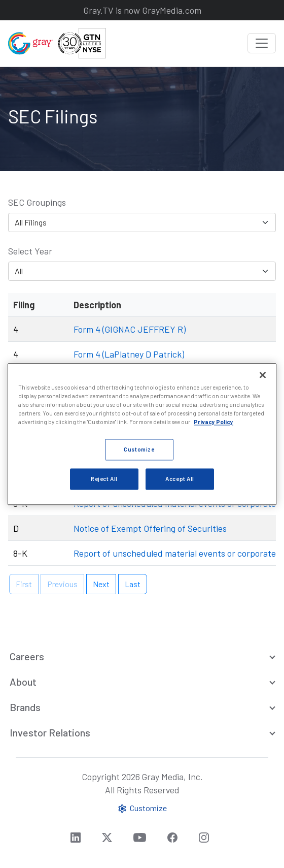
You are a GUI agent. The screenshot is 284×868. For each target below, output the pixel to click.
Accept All (180, 479)
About (23, 682)
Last (133, 584)
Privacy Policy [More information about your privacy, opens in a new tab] (214, 422)
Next (101, 584)
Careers (27, 656)
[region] (142, 434)
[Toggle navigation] (262, 43)
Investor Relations (50, 732)
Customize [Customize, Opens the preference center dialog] (139, 449)
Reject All (104, 479)
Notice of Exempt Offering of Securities (150, 528)
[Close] (263, 375)
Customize (142, 808)
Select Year (30, 251)
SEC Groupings (37, 202)
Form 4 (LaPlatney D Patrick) (129, 354)
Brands (25, 707)
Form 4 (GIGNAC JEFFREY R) (130, 329)
